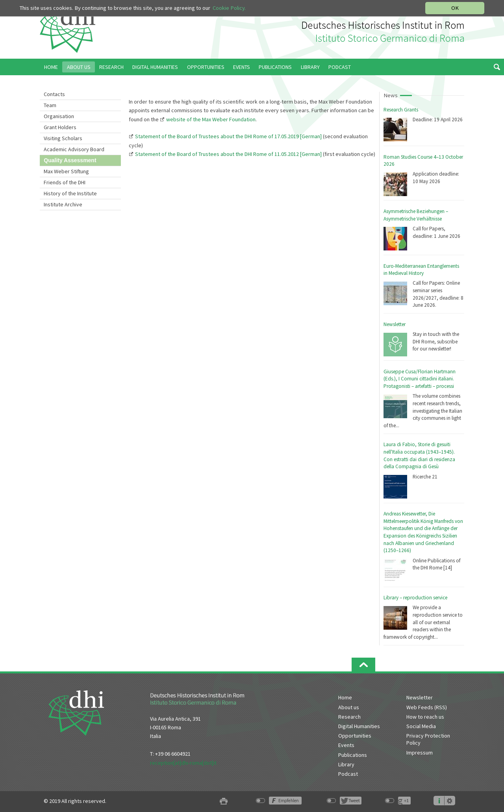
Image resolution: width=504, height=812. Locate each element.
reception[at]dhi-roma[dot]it (183, 763)
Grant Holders (60, 127)
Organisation (59, 116)
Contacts (54, 94)
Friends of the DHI (65, 182)
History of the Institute (70, 193)
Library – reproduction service (415, 598)
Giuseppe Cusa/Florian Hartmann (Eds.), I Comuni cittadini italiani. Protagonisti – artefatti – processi (420, 379)
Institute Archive (63, 204)
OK (455, 8)
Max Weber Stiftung (66, 171)
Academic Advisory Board (74, 149)
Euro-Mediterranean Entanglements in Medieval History (421, 270)
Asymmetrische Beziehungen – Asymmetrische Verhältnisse (416, 215)
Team (50, 105)
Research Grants (401, 110)
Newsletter (395, 324)
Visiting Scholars (63, 138)
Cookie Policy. (229, 8)
